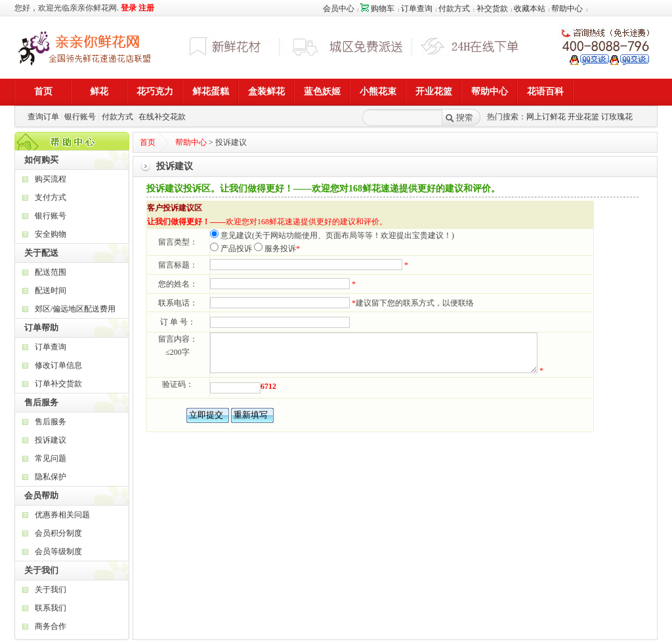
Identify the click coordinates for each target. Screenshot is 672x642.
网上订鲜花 (546, 117)
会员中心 (339, 9)
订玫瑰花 (617, 117)
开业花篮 (583, 117)
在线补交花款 (162, 117)
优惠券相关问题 (62, 515)
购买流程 (51, 179)
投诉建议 (51, 440)
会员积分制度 (58, 533)
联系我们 (51, 608)
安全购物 (51, 234)
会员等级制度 (58, 552)
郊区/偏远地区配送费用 (75, 309)
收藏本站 (530, 9)
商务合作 (51, 626)
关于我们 (51, 590)
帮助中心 (567, 9)
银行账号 (80, 117)
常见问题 (51, 458)
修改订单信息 (58, 365)
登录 (129, 8)
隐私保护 (51, 477)
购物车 (377, 9)
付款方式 (454, 9)
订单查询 (417, 9)
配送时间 (51, 291)
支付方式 (51, 197)
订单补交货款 (58, 384)
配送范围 (51, 272)
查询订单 (43, 117)
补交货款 (492, 9)
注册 (146, 8)
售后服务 (51, 422)
